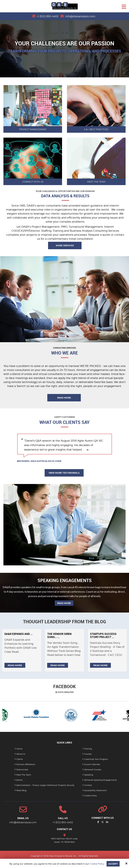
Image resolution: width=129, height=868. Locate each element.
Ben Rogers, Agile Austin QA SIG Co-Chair (39, 461)
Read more (15, 665)
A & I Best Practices (96, 129)
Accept (113, 864)
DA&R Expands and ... (19, 634)
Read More (64, 398)
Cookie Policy (97, 864)
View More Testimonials (64, 473)
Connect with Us (33, 182)
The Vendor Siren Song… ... (59, 635)
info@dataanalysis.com (80, 16)
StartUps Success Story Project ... (103, 635)
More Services (65, 245)
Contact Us (64, 829)
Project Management (33, 129)
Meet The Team (96, 182)
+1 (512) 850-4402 (47, 16)
